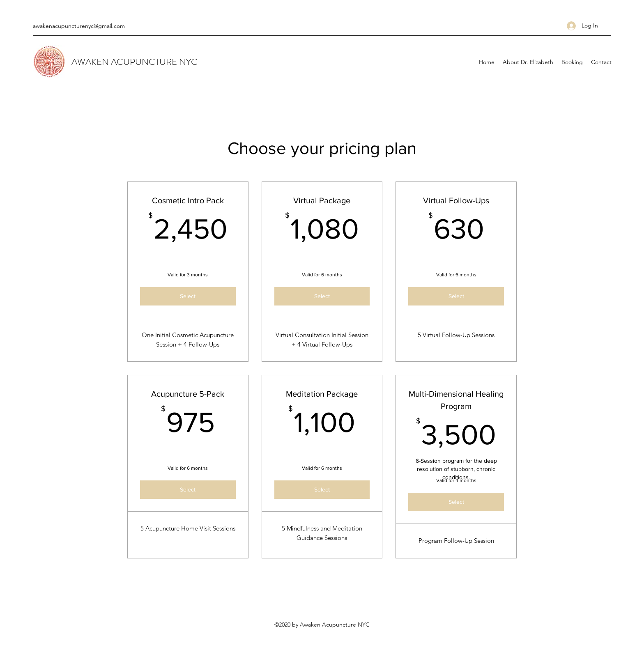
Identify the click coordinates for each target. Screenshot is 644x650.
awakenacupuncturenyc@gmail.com (79, 26)
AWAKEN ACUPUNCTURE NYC (135, 62)
